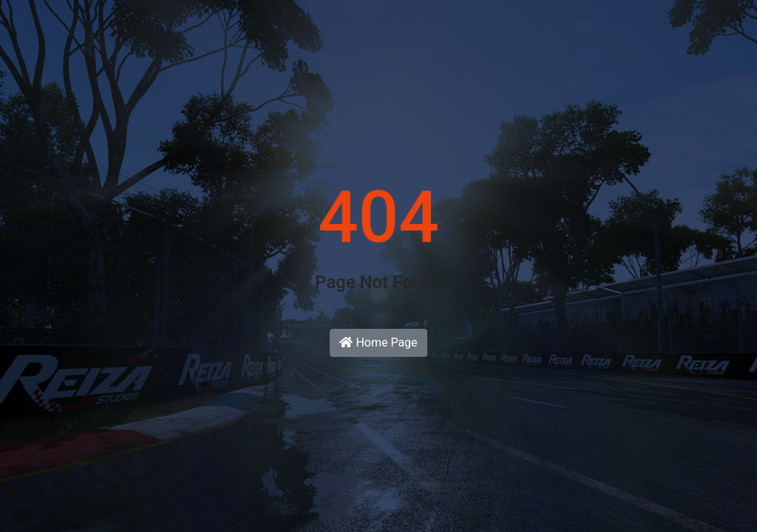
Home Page (378, 342)
